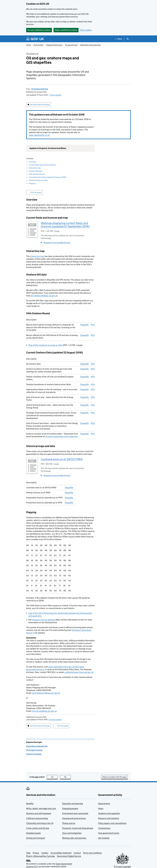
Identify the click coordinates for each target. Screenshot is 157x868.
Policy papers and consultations (112, 823)
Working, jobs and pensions (74, 838)
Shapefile (84, 325)
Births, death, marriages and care (41, 808)
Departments (104, 804)
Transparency (104, 828)
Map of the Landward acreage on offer (46, 345)
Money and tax (69, 823)
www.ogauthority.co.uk (39, 135)
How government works (109, 833)
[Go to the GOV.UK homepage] (35, 39)
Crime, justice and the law (38, 828)
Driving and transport (36, 838)
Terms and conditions (92, 853)
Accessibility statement (61, 853)
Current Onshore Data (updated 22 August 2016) (48, 177)
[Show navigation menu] (119, 39)
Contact (77, 853)
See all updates (56, 95)
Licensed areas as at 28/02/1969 (62, 459)
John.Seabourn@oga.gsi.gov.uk (46, 693)
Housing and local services (74, 818)
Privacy (36, 853)
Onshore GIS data (36, 171)
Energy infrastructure (54, 45)
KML (93, 325)
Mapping (32, 183)
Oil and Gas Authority (40, 89)
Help (28, 853)
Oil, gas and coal (71, 45)
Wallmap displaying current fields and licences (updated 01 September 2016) (65, 225)
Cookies (45, 853)
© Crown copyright (122, 867)
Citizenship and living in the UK (40, 823)
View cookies (86, 30)
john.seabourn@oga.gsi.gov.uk (44, 296)
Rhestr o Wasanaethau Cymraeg (40, 856)
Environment (38, 45)
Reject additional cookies (66, 30)
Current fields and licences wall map (42, 165)
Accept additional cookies (39, 30)
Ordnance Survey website (43, 620)
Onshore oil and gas (34, 754)
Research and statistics (109, 818)
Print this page (36, 192)
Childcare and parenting (37, 818)
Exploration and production (90, 45)
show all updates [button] (55, 720)
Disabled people (33, 833)
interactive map (37, 256)
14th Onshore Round (37, 174)
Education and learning (72, 804)
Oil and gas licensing (34, 750)
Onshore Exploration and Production (62, 436)
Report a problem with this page (114, 777)
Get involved (104, 838)
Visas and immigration (72, 833)
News (101, 808)
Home (28, 45)
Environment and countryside (75, 813)
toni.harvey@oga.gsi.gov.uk (44, 711)
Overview (32, 162)
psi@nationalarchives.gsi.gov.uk (79, 672)
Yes (54, 777)
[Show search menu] (128, 39)
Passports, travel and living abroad (78, 828)
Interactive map (35, 168)
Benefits (30, 804)
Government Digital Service (69, 856)
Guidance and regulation (109, 813)
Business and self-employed (39, 813)
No (68, 777)
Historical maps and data (38, 180)
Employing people (70, 808)
